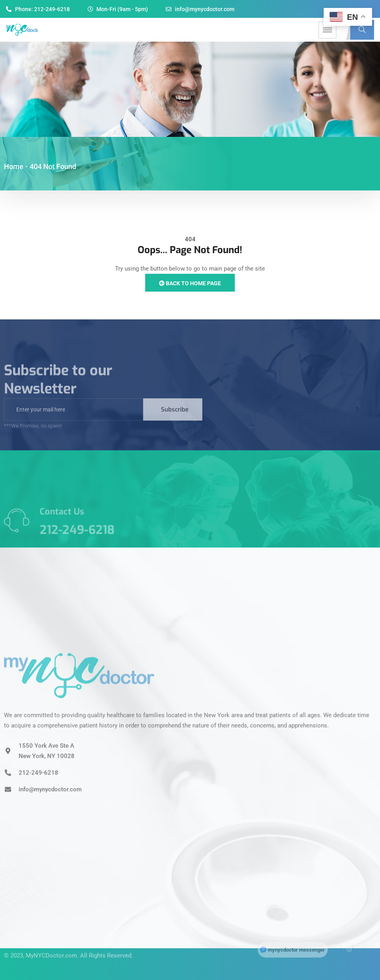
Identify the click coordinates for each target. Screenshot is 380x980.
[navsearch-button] (362, 30)
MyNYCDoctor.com (51, 945)
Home (14, 166)
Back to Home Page (190, 283)
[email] (74, 420)
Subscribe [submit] (175, 420)
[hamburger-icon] (327, 30)
